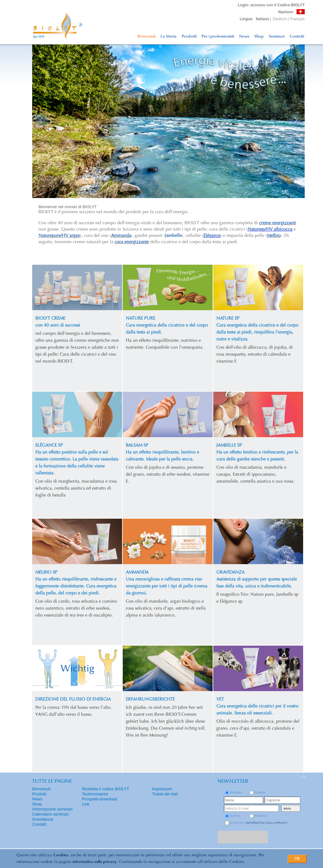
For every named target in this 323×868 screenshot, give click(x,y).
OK (297, 859)
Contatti (297, 36)
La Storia (169, 36)
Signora (236, 793)
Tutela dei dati (165, 794)
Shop (259, 36)
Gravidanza (43, 819)
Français (297, 19)
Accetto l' (259, 823)
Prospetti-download (99, 799)
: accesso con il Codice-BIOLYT (271, 5)
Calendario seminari (50, 814)
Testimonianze (95, 794)
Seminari (277, 36)
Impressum (162, 789)
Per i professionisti (218, 36)
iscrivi (235, 816)
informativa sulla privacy (95, 862)
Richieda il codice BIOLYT (105, 789)
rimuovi (260, 816)
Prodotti (189, 36)
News (244, 36)
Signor (260, 793)
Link (85, 804)
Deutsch (280, 19)
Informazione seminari (52, 809)
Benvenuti (147, 36)
